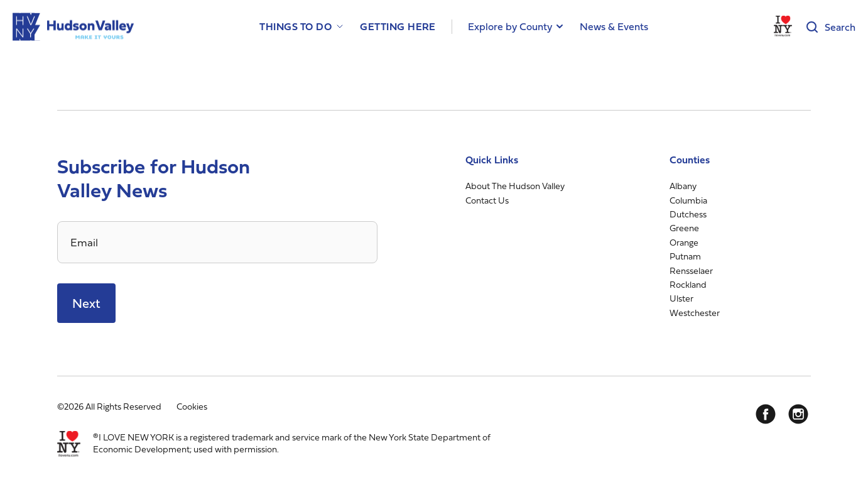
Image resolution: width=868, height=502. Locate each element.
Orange (684, 242)
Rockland (688, 284)
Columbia (688, 200)
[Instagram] (798, 414)
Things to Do (296, 27)
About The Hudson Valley (515, 186)
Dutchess (688, 214)
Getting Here (398, 27)
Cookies (192, 406)
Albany (683, 186)
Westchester (695, 313)
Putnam (685, 256)
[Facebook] (766, 414)
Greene (684, 228)
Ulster (681, 298)
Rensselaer (691, 270)
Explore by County (510, 26)
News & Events (614, 26)
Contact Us (487, 200)
